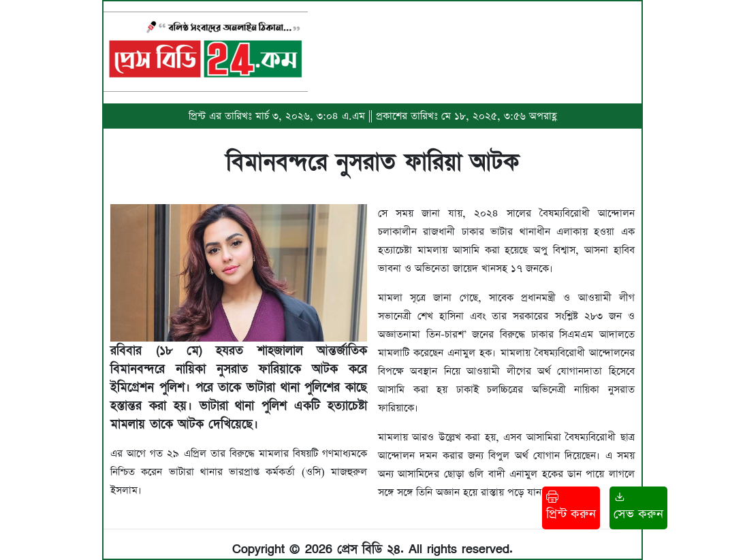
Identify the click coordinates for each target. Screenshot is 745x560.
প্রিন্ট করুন (571, 507)
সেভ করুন (638, 507)
